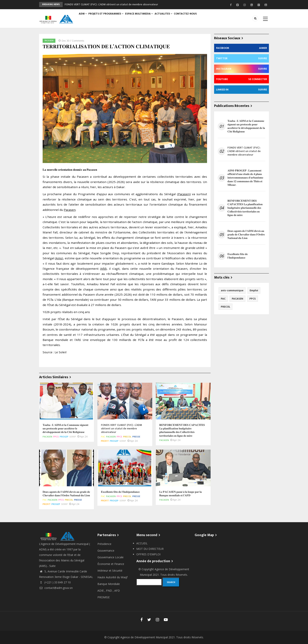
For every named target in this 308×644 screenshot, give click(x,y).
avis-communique (232, 290)
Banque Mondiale (109, 584)
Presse (136, 437)
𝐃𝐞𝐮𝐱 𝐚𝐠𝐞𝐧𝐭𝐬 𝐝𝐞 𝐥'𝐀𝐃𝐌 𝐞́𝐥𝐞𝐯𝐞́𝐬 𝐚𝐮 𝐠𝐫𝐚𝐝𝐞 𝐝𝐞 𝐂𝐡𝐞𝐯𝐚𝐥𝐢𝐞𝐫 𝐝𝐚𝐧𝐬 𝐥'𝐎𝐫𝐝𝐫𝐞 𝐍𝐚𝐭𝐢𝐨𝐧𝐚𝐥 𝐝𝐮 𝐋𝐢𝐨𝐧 (246, 235)
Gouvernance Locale (110, 557)
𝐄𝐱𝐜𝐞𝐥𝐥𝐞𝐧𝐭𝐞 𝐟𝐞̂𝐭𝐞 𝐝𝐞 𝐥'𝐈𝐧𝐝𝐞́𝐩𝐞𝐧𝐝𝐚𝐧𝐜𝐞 (238, 256)
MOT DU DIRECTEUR (150, 549)
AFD (117, 591)
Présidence (104, 544)
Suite (52, 566)
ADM (84, 17)
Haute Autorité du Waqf (112, 577)
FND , (110, 591)
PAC (103, 437)
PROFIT (105, 441)
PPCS (56, 437)
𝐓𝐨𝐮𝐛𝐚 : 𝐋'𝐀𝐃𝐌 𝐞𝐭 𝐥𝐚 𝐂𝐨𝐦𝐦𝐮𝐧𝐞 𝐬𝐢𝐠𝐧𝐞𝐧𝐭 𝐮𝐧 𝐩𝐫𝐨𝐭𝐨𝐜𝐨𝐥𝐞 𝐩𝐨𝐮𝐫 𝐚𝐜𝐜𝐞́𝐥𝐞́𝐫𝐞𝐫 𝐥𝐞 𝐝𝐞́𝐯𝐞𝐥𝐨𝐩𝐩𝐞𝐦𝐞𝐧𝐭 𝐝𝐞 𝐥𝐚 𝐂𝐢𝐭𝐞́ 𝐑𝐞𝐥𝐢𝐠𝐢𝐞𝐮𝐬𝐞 (246, 126)
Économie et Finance (111, 564)
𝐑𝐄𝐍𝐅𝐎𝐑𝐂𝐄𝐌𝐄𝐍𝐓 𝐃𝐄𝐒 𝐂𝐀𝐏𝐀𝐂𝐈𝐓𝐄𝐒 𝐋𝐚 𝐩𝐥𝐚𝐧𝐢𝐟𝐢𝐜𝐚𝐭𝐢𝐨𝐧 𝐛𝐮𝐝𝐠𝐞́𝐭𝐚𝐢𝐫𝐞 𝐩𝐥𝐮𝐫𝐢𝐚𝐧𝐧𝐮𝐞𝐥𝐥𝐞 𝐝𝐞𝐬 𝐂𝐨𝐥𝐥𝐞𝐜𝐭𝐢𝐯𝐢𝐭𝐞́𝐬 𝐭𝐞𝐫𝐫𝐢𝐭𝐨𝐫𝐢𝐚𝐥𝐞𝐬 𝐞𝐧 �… (245, 208)
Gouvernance (106, 551)
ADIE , (102, 591)
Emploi (254, 290)
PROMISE (104, 597)
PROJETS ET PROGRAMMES (108, 17)
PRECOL (127, 437)
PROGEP (64, 437)
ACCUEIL (142, 543)
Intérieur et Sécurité (110, 571)
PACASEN (49, 41)
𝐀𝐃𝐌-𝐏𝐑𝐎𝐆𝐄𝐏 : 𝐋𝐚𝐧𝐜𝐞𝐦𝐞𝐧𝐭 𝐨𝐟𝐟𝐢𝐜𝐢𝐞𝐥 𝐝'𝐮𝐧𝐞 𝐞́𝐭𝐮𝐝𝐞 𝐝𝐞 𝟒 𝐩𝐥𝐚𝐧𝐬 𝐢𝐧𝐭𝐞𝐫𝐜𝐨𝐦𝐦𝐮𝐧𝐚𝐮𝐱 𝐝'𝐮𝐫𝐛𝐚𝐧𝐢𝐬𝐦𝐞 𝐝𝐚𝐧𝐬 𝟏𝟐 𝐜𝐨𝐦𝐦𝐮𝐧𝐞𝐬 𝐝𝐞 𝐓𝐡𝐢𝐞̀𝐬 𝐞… (245, 178)
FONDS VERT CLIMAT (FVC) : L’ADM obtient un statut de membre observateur (111, 4)
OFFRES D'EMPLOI (148, 554)
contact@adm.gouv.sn (56, 588)
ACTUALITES (168, 17)
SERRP (73, 437)
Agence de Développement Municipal (144, 637)
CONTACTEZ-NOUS (191, 17)
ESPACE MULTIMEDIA (142, 17)
